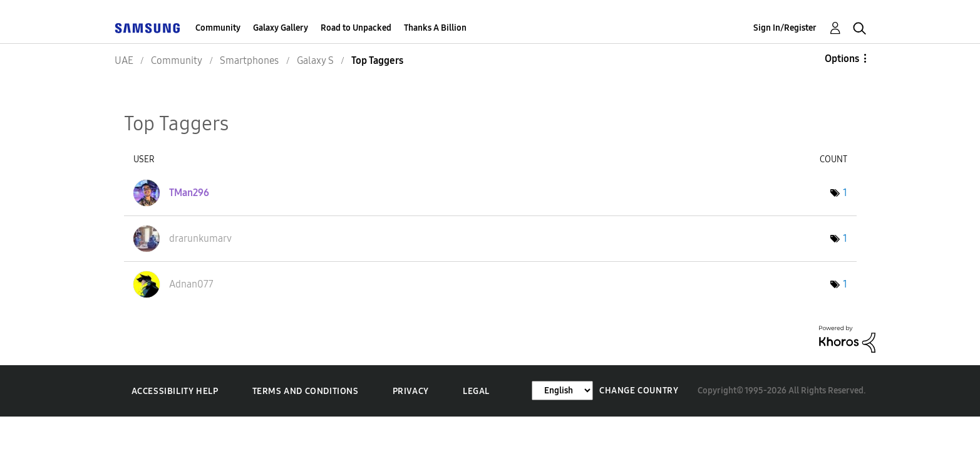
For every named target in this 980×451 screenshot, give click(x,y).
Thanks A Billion (435, 28)
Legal (476, 391)
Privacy (411, 391)
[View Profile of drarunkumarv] (200, 238)
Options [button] (842, 59)
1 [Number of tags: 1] (845, 193)
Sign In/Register (785, 28)
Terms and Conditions (306, 391)
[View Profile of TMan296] (189, 193)
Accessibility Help (175, 391)
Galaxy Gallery (281, 28)
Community (218, 28)
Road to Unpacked (356, 28)
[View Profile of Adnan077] (191, 284)
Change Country (639, 391)
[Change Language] (562, 391)
